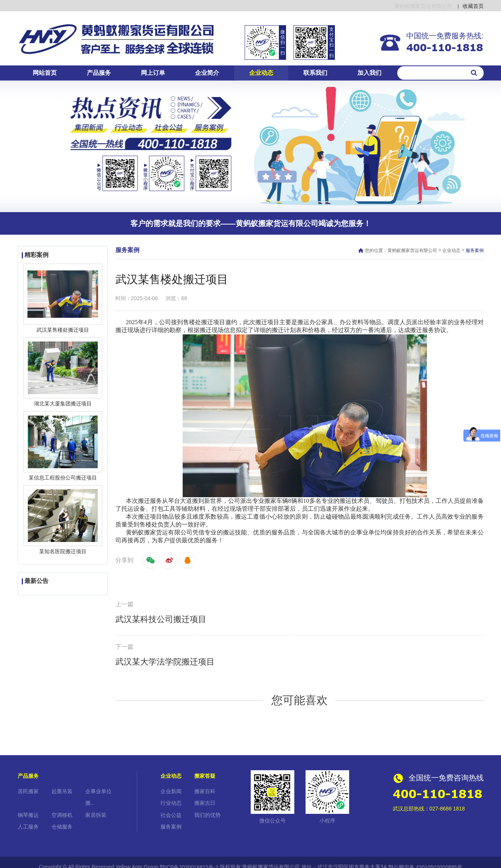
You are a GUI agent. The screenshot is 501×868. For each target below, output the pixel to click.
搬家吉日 (205, 803)
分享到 (124, 560)
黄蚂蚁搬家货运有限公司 (412, 250)
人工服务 (28, 827)
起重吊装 (62, 791)
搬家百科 (205, 791)
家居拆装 (96, 815)
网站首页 (45, 73)
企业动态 (261, 73)
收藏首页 (473, 6)
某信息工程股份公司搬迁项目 (63, 478)
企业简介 (207, 73)
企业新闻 (171, 791)
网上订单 (153, 73)
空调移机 (62, 815)
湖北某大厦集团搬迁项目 (63, 404)
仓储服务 (62, 827)
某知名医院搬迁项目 (63, 551)
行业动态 (171, 803)
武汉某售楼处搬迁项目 (63, 330)
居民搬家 (28, 791)
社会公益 (171, 815)
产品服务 (99, 73)
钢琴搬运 (28, 815)
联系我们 (315, 73)
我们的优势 (207, 815)
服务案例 (171, 827)
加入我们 (369, 73)
